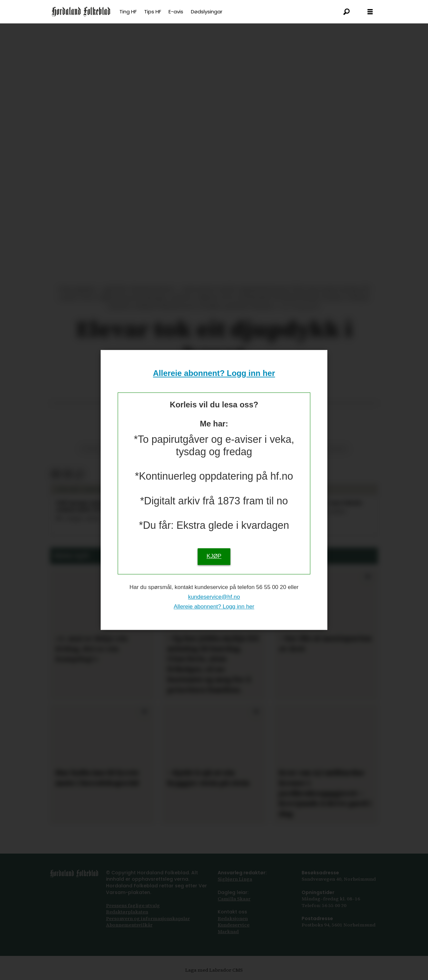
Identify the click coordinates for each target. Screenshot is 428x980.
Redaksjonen (233, 918)
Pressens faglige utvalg (133, 905)
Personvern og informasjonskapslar (148, 918)
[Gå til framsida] (81, 12)
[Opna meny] (370, 12)
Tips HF (153, 12)
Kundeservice (234, 925)
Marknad (228, 932)
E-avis (176, 12)
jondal (337, 449)
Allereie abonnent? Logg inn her (214, 373)
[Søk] (347, 12)
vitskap (91, 449)
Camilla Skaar (234, 899)
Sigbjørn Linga (235, 879)
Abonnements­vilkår (129, 925)
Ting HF (128, 12)
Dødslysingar (207, 12)
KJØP (214, 556)
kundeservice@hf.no (214, 597)
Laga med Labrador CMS (214, 970)
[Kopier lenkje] (79, 474)
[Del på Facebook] (56, 474)
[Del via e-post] (67, 474)
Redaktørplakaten (127, 912)
